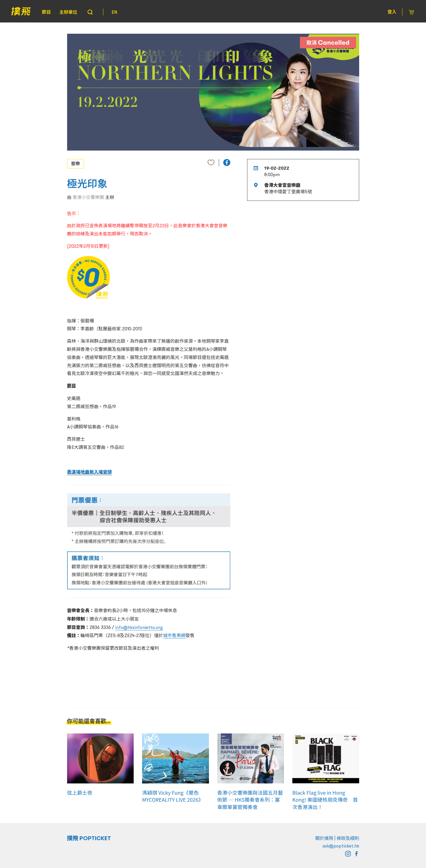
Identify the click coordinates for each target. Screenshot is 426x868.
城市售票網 (174, 635)
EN (114, 12)
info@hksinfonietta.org (139, 627)
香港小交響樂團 (88, 197)
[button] (227, 163)
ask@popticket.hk (341, 846)
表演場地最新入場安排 (90, 472)
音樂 (76, 163)
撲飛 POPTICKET (89, 838)
